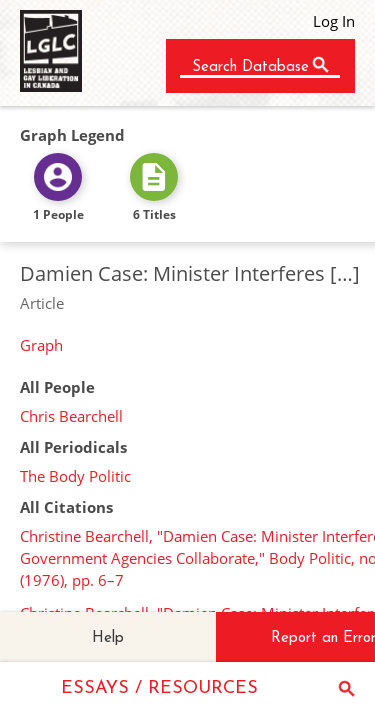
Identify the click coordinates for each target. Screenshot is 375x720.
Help (108, 638)
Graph (41, 345)
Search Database (250, 67)
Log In (334, 21)
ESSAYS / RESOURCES (159, 688)
